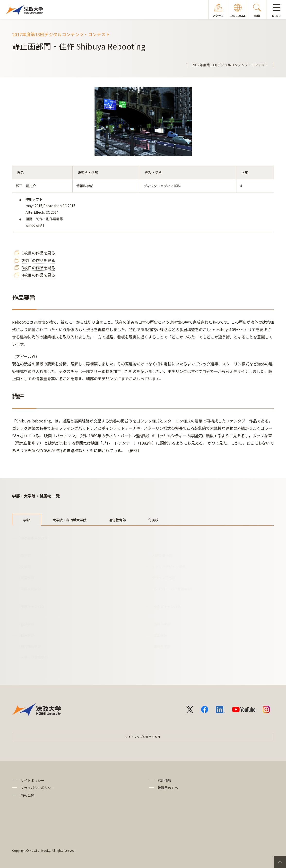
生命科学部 (162, 646)
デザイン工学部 (164, 578)
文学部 (26, 567)
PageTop (280, 862)
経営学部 (27, 578)
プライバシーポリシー (38, 788)
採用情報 (165, 780)
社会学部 (27, 635)
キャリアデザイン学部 (169, 567)
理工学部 (160, 635)
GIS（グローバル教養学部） (173, 589)
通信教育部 (117, 520)
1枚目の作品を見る (39, 253)
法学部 (26, 556)
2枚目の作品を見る (39, 260)
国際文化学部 (31, 589)
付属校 (153, 520)
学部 (27, 520)
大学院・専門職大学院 (69, 520)
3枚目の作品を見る (39, 268)
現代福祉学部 (31, 646)
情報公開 (27, 795)
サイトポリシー (33, 780)
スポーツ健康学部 (34, 657)
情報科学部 (162, 624)
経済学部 (27, 624)
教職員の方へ (168, 788)
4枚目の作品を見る (39, 275)
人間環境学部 (162, 556)
